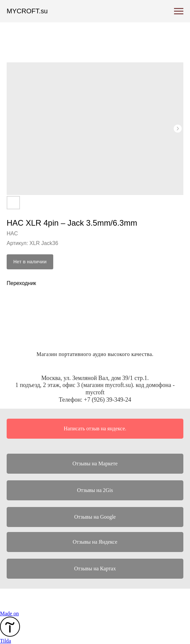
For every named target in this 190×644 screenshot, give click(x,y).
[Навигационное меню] (179, 11)
